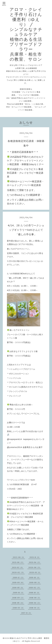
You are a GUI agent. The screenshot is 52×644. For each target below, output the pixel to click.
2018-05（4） (18, 603)
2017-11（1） (27, 613)
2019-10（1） (35, 577)
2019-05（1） (18, 588)
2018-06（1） (35, 598)
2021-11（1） (35, 557)
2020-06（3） (35, 567)
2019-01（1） (19, 593)
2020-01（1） (35, 572)
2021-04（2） (35, 562)
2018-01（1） (35, 608)
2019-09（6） (18, 582)
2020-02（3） (18, 572)
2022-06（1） (19, 557)
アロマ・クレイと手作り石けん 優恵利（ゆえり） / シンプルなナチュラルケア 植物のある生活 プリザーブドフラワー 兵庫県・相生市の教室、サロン (28, 34)
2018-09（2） (18, 598)
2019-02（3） (35, 588)
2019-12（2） (19, 577)
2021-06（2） (18, 562)
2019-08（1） (35, 582)
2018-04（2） (35, 603)
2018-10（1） (35, 593)
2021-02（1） (18, 567)
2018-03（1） (19, 608)
